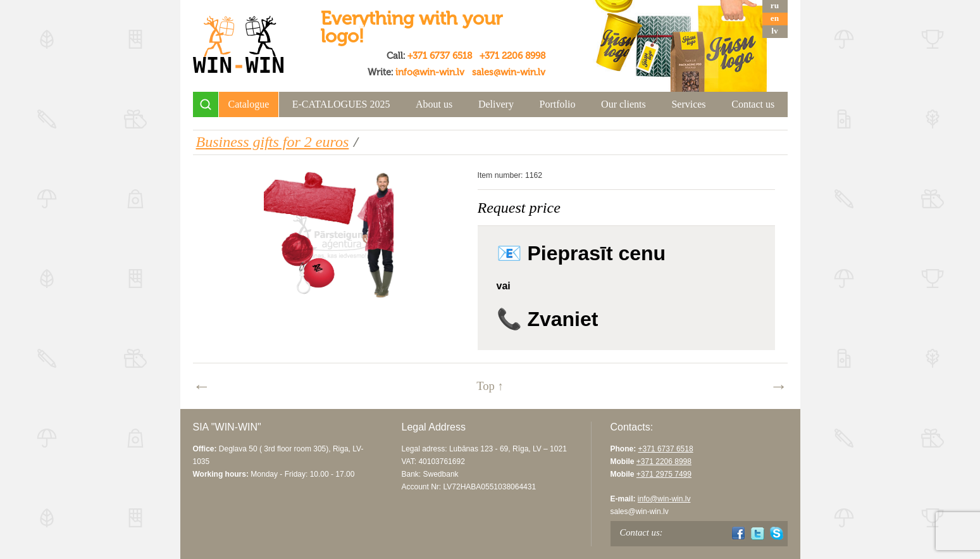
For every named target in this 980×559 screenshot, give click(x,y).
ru (775, 5)
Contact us (753, 104)
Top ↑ (490, 386)
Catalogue (249, 104)
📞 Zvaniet (548, 319)
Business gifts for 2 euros (273, 142)
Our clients (623, 104)
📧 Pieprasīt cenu (581, 253)
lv (774, 31)
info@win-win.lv (430, 72)
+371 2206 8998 (512, 56)
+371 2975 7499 (664, 474)
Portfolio (558, 104)
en (775, 18)
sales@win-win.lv (509, 72)
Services (688, 104)
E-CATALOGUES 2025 (341, 104)
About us (434, 104)
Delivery (496, 104)
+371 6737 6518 (440, 56)
